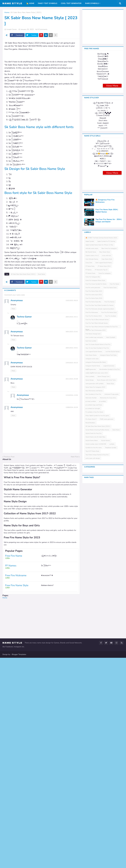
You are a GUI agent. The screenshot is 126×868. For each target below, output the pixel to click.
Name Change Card (103, 739)
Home (7, 12)
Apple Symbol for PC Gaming (106, 604)
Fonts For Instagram (105, 636)
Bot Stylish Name (91, 615)
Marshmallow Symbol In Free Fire (109, 732)
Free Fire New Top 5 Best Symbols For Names (99, 668)
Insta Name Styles (91, 718)
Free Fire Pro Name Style (109, 675)
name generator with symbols (94, 746)
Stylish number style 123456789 (96, 807)
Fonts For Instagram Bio (93, 640)
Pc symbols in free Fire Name (94, 775)
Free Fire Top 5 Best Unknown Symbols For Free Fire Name (102, 690)
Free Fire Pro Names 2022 (94, 679)
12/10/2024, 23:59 (72, 400)
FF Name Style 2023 (104, 629)
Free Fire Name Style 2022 (94, 654)
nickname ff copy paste (111, 757)
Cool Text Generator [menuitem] (71, 3)
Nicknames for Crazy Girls (108, 760)
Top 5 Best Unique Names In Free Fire (97, 817)
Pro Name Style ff (91, 782)
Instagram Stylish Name (93, 728)
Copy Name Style (107, 622)
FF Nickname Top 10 (101, 632)
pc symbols (102, 764)
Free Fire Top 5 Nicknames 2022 (96, 693)
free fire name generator (93, 650)
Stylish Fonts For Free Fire (94, 796)
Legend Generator (109, 728)
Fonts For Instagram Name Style (95, 643)
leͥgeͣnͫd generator (91, 732)
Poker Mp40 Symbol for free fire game (97, 778)
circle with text (106, 618)
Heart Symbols (111, 700)
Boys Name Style (105, 615)
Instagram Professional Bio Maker (96, 725)
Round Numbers (90, 785)
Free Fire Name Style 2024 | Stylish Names (107, 573)
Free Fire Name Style (110, 650)
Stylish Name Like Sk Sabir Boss (95, 800)
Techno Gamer (24, 321)
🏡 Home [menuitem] (30, 3)
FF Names (89, 632)
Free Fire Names (109, 664)
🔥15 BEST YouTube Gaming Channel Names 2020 (101, 600)
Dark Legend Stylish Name (104, 625)
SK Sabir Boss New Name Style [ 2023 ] (26, 12)
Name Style (110, 746)
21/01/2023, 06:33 (72, 305)
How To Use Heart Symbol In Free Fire (97, 711)
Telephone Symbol (111, 810)
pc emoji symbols (91, 764)
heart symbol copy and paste (94, 700)
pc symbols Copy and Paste (94, 768)
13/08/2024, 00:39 (72, 412)
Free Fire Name (114, 647)
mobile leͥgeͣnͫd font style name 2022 (97, 736)
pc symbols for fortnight (93, 771)
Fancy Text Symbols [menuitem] (48, 3)
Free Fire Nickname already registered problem (100, 672)
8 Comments (42, 29)
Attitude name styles (92, 611)
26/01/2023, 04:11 (72, 321)
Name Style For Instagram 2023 (95, 750)
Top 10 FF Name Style (92, 814)
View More (112, 207)
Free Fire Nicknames (92, 675)
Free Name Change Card (93, 696)
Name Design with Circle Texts (106, 743)
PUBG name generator (107, 782)
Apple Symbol (90, 604)
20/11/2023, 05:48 (72, 384)
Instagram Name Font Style (108, 718)
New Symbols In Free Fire (93, 757)
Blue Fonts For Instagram (109, 611)
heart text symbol (91, 704)
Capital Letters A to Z (92, 618)
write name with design (93, 821)
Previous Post (9, 461)
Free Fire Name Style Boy (93, 664)
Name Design (90, 743)
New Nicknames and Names (94, 753)
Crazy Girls (89, 625)
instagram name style (92, 721)
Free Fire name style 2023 (94, 657)
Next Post (75, 461)
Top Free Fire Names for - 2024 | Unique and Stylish (109, 583)
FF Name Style (90, 629)
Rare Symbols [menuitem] (92, 3)
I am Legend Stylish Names (94, 714)
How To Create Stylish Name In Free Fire (98, 707)
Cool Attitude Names (92, 622)
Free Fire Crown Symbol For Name (96, 647)
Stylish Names (106, 803)
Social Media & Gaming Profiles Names (97, 793)
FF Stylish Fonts (90, 636)
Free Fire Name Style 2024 (94, 661)
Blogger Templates (19, 865)
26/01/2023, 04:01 (72, 352)
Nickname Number (91, 760)
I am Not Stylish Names (112, 714)
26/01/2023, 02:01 (72, 336)
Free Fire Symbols (111, 679)
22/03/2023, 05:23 (72, 367)
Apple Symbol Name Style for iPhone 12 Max (99, 608)
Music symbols (90, 739)
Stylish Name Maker (92, 803)
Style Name (41, 279)
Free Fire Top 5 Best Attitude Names (97, 686)
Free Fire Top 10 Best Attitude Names (97, 682)
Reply (13, 313)
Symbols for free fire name (94, 810)
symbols (112, 807)
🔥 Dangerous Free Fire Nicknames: (105, 564)
